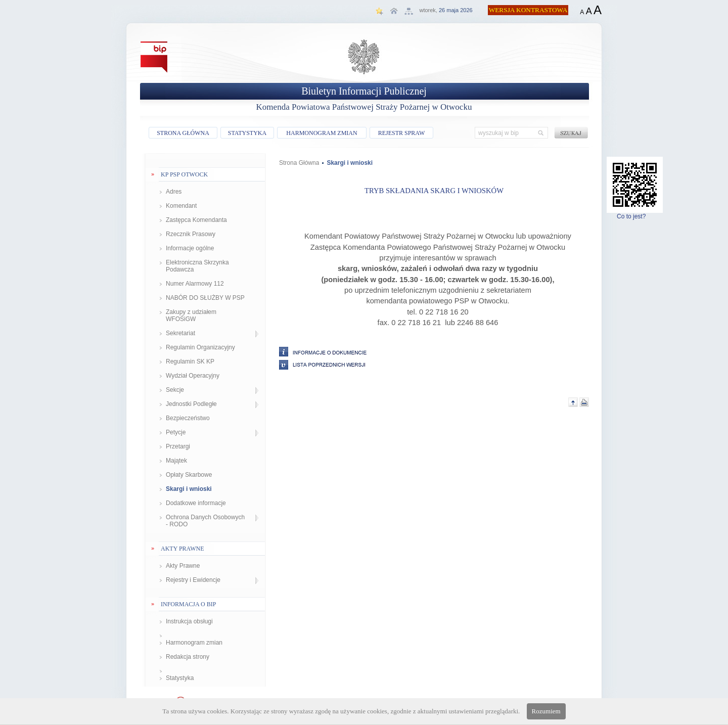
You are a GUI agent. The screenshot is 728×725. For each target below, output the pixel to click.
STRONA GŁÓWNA (183, 133)
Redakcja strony (188, 657)
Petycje (176, 432)
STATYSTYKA (247, 133)
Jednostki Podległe (191, 404)
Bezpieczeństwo (188, 418)
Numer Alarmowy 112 (195, 284)
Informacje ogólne (190, 248)
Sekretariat (180, 333)
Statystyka (180, 678)
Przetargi (178, 446)
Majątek (176, 461)
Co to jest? (635, 214)
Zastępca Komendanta (196, 220)
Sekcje (175, 390)
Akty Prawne (183, 566)
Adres (174, 192)
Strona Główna (299, 163)
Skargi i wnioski (189, 489)
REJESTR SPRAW (402, 133)
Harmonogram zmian (194, 643)
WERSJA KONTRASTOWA (528, 10)
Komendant (181, 206)
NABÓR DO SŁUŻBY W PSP (205, 298)
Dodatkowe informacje (196, 503)
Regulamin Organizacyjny (200, 347)
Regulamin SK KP (190, 361)
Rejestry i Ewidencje (193, 580)
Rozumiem (546, 711)
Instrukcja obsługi (189, 621)
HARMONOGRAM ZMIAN (322, 133)
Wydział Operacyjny (193, 376)
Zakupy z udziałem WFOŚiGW (191, 315)
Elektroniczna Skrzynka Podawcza (197, 266)
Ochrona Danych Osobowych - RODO (205, 521)
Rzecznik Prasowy (191, 234)
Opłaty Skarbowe (189, 475)
